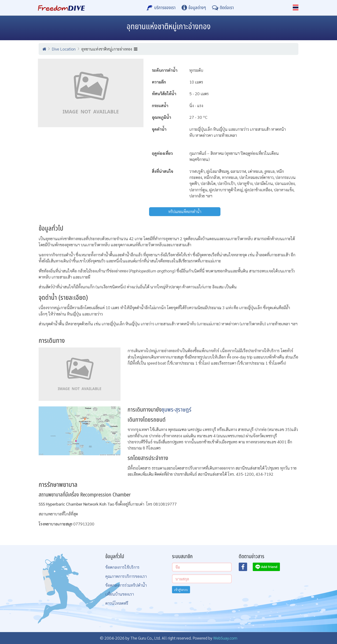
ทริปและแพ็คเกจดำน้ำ (185, 212)
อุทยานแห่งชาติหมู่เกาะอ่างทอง (109, 49)
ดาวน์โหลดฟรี (117, 603)
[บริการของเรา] (161, 8)
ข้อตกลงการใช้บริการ (122, 567)
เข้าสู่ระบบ (181, 590)
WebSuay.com (225, 638)
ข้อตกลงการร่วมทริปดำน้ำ (126, 585)
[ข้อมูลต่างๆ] (194, 8)
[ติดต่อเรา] (223, 8)
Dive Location (64, 49)
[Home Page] (61, 8)
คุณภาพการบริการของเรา (126, 576)
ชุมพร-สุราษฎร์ (176, 410)
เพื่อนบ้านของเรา (120, 594)
